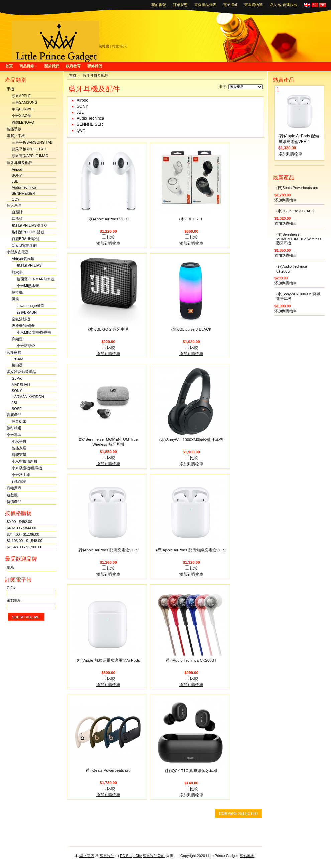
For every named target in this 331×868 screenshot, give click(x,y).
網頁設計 (107, 856)
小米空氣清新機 (25, 461)
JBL (15, 181)
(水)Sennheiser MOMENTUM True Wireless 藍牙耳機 (299, 239)
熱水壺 (17, 272)
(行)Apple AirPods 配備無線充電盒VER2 (191, 550)
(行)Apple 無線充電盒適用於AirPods (108, 660)
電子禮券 (230, 5)
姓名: (11, 587)
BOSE (17, 409)
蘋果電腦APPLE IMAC (30, 156)
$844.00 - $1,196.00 (23, 534)
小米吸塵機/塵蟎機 (27, 468)
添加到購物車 (108, 243)
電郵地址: (15, 600)
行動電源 (19, 481)
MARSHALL (22, 385)
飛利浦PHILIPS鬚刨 (28, 232)
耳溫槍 (17, 219)
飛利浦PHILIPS (29, 265)
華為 (10, 567)
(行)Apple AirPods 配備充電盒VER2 (108, 550)
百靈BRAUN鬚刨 (25, 239)
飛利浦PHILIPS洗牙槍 (30, 225)
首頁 (73, 75)
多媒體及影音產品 (21, 372)
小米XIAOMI (22, 116)
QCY (16, 199)
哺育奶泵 (19, 421)
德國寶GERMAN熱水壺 (36, 279)
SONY (17, 175)
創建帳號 (290, 5)
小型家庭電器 (18, 252)
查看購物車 (254, 5)
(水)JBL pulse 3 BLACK (191, 329)
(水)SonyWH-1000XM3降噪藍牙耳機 (191, 440)
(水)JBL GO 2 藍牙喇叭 (108, 329)
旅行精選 (14, 428)
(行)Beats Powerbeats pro (108, 770)
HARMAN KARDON (28, 397)
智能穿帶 (19, 455)
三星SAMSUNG (25, 102)
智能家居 (14, 352)
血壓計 (17, 212)
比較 (111, 237)
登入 (273, 5)
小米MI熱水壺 (28, 286)
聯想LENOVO (23, 122)
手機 (10, 89)
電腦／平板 (16, 136)
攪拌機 (17, 292)
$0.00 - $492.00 (19, 522)
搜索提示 (119, 46)
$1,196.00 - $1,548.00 (24, 541)
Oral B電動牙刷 (24, 245)
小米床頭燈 (26, 346)
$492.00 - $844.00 (21, 528)
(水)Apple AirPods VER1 (108, 219)
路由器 (17, 365)
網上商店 (87, 856)
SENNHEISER (24, 193)
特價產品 (14, 502)
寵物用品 (14, 488)
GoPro (17, 378)
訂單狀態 (180, 5)
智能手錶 (14, 129)
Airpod (17, 169)
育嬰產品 (14, 415)
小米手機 (19, 441)
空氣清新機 (21, 319)
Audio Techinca (24, 187)
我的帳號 (159, 5)
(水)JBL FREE (191, 219)
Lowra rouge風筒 (30, 306)
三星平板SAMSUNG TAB (32, 142)
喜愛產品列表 (205, 5)
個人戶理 (14, 205)
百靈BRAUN (27, 312)
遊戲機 (12, 495)
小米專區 (14, 435)
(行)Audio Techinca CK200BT (191, 660)
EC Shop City (131, 856)
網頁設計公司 (154, 856)
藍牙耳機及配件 (20, 162)
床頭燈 (17, 339)
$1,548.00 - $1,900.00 (24, 547)
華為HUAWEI (23, 109)
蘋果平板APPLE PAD (29, 149)
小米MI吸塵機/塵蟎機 (34, 332)
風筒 (15, 299)
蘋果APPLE (21, 96)
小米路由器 (21, 475)
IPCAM (17, 359)
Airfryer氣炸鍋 (23, 259)
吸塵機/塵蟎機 (23, 326)
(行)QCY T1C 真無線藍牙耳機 (191, 771)
